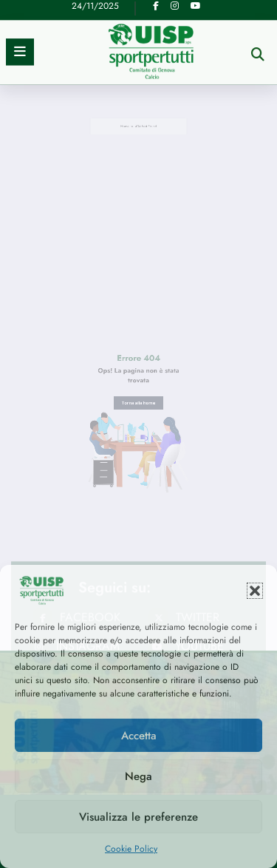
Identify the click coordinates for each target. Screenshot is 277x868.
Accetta (139, 736)
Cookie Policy (131, 849)
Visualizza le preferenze (138, 817)
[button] (255, 591)
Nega (138, 776)
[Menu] (20, 21)
